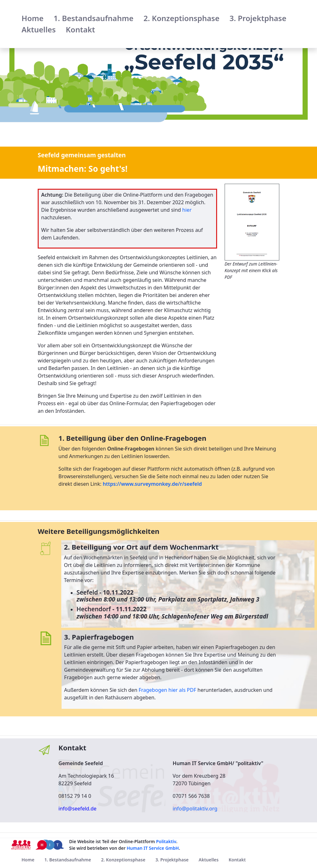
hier (187, 210)
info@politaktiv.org (195, 809)
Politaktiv (166, 841)
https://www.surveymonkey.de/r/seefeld (152, 484)
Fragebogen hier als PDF (167, 690)
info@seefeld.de (77, 809)
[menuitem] (33, 18)
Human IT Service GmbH (153, 848)
